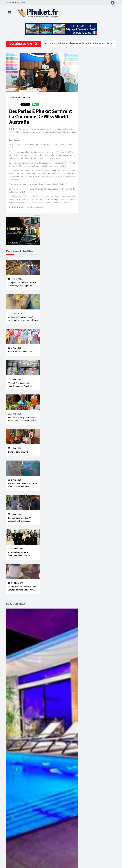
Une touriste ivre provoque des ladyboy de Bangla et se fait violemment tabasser (23, 587)
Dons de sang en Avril (23, 450)
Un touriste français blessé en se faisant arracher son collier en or (82, 44)
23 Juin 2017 (15, 98)
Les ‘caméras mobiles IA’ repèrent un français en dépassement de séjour (23, 518)
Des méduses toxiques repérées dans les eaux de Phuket (23, 483)
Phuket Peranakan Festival (23, 350)
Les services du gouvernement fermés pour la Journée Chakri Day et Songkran (23, 417)
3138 (27, 98)
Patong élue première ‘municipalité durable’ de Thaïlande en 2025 (23, 552)
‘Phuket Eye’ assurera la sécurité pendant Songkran (23, 383)
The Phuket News (34, 207)
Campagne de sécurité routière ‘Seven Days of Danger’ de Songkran (23, 283)
